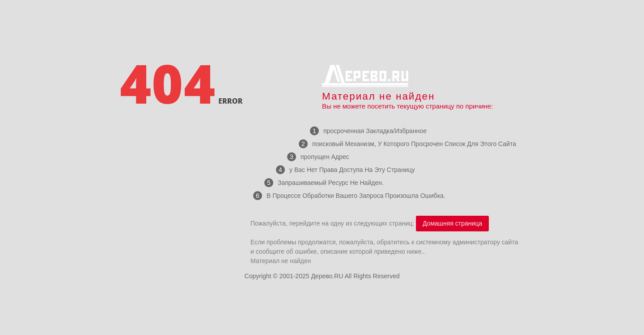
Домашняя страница (452, 223)
